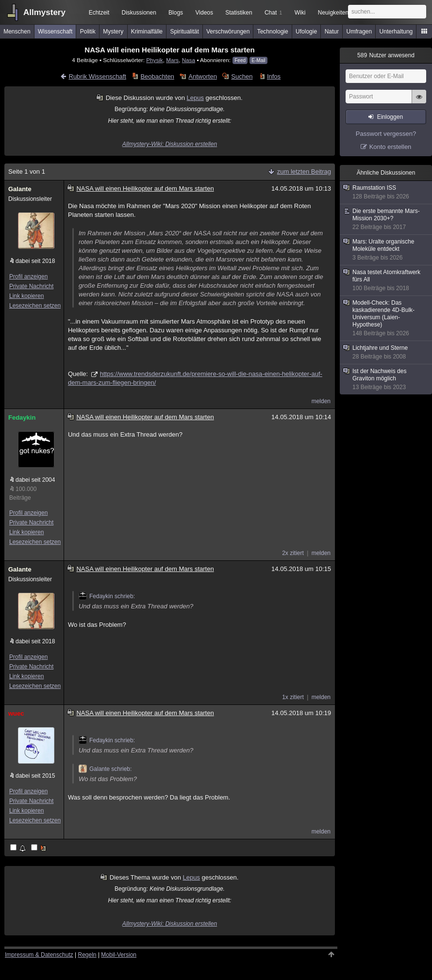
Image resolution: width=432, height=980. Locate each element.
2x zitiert (293, 553)
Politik (88, 32)
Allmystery (44, 12)
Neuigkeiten (333, 13)
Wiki (300, 13)
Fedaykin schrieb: (107, 596)
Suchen (242, 76)
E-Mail (258, 60)
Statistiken (239, 13)
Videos (204, 13)
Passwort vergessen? (386, 134)
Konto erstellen (390, 147)
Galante (20, 189)
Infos (274, 76)
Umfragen (359, 32)
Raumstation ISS (386, 192)
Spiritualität (184, 32)
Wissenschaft (55, 32)
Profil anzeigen (28, 277)
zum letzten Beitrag (304, 171)
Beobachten (157, 76)
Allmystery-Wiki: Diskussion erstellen (170, 144)
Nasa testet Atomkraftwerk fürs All (386, 280)
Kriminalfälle (147, 32)
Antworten (203, 76)
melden (321, 401)
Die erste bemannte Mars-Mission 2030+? (386, 219)
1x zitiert (293, 697)
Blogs (176, 13)
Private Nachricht (31, 286)
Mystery (113, 32)
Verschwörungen (228, 32)
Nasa (189, 60)
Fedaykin (22, 417)
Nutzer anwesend (386, 55)
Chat (273, 13)
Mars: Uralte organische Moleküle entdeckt (386, 250)
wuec (16, 713)
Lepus (195, 98)
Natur (332, 32)
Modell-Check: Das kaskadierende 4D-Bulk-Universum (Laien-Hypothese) (386, 318)
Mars (172, 60)
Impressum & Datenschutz (39, 955)
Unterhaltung (396, 32)
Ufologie (306, 32)
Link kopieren (26, 296)
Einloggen (390, 117)
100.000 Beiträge (23, 493)
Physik (154, 60)
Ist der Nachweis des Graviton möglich (386, 379)
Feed (240, 60)
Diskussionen (139, 13)
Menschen (17, 32)
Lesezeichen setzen (35, 306)
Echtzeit (99, 13)
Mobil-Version (119, 955)
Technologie (273, 32)
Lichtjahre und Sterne (386, 352)
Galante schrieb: (105, 769)
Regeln (87, 955)
